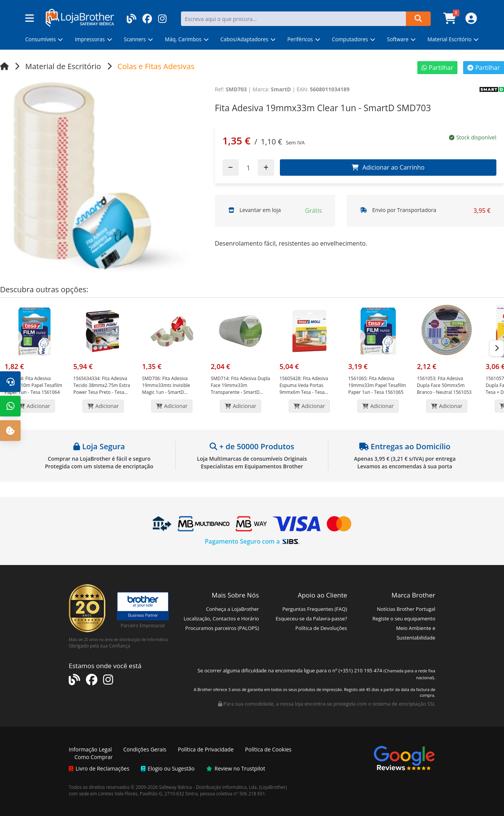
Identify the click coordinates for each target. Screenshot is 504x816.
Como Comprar (94, 757)
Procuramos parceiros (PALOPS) (222, 628)
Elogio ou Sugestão (168, 768)
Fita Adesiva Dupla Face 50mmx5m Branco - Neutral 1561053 (444, 385)
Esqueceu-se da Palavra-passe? (311, 618)
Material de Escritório (63, 66)
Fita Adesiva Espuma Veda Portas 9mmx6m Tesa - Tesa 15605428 (304, 389)
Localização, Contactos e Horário (221, 618)
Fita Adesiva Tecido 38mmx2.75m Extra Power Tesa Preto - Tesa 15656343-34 (102, 389)
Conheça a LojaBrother (232, 609)
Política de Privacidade (206, 749)
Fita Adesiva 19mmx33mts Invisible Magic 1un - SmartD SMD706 (166, 389)
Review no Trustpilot (236, 768)
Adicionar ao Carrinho (388, 167)
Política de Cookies (268, 749)
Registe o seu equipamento (404, 618)
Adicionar (35, 406)
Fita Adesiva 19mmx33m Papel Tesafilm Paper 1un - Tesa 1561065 (377, 385)
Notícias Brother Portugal (406, 609)
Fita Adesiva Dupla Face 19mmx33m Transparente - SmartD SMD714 (241, 389)
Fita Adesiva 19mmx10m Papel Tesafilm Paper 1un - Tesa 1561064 (33, 385)
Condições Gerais (145, 749)
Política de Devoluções (321, 628)
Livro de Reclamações (99, 768)
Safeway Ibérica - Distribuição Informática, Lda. (209, 787)
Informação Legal (90, 749)
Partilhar (437, 68)
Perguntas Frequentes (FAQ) (315, 609)
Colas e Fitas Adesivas (156, 66)
